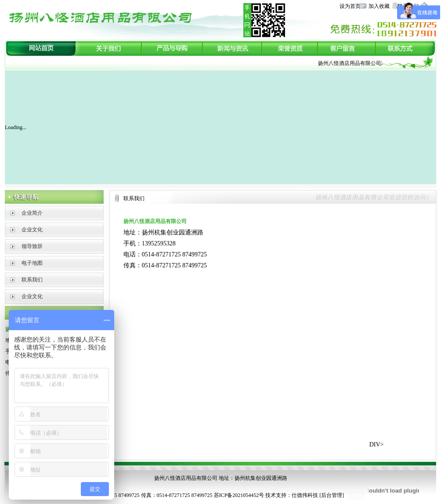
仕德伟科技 (305, 495)
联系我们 (32, 280)
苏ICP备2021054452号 (239, 495)
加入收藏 (379, 6)
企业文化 (32, 230)
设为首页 (350, 6)
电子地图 (32, 263)
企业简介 (32, 213)
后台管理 (332, 495)
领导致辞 (32, 246)
